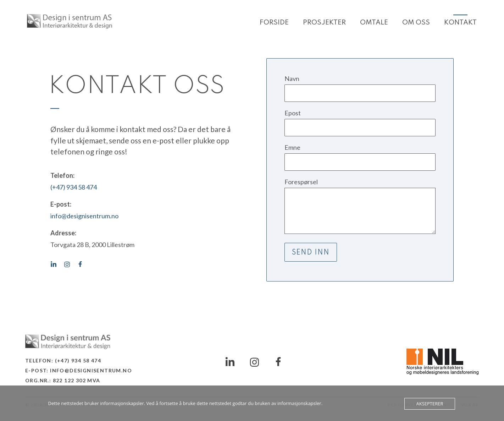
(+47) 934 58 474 (74, 187)
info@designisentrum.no (84, 216)
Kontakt (460, 23)
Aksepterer (430, 404)
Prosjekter (324, 23)
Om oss (416, 23)
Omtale (374, 23)
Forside (274, 23)
